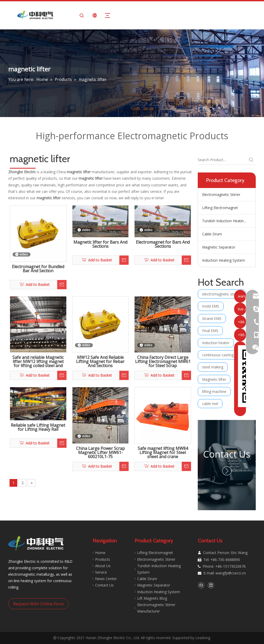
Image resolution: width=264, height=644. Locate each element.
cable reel (210, 404)
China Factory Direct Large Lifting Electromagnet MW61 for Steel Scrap (163, 362)
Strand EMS (212, 319)
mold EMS (211, 306)
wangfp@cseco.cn (231, 573)
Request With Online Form (38, 604)
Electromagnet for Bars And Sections (163, 245)
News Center (106, 579)
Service (101, 572)
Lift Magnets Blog (152, 598)
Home (100, 553)
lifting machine (214, 391)
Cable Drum (212, 234)
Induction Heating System (224, 260)
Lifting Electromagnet (220, 208)
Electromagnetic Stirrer (221, 195)
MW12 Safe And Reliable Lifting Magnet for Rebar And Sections (100, 362)
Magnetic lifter (214, 379)
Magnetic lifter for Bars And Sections (100, 245)
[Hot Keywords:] (251, 160)
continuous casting (218, 355)
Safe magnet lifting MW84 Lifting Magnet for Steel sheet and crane (163, 453)
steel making (213, 367)
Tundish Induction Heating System (229, 221)
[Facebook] (201, 585)
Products (103, 559)
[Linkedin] (211, 585)
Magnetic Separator (219, 247)
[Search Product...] (222, 160)
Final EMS (210, 331)
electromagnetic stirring (222, 294)
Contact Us (227, 454)
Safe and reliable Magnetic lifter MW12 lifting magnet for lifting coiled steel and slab (38, 362)
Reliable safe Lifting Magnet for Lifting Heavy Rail (38, 428)
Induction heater (216, 343)
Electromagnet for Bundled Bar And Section (38, 269)
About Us (103, 566)
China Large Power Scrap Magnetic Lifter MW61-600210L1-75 (100, 453)
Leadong (203, 638)
